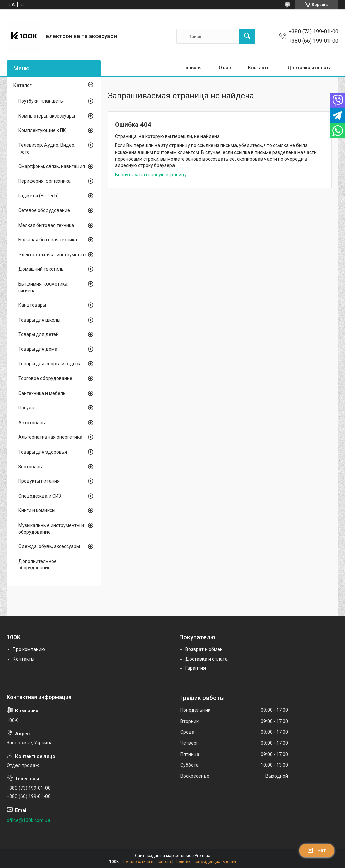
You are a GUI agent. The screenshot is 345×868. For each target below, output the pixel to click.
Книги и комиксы (37, 510)
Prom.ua (202, 856)
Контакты (259, 68)
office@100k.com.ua (28, 820)
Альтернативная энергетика (50, 437)
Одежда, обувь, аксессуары (49, 546)
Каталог (23, 85)
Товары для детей (38, 334)
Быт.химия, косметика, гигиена (43, 287)
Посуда (26, 408)
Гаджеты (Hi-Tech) (38, 196)
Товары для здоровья (43, 452)
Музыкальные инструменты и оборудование (51, 529)
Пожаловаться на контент (147, 862)
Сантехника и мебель (42, 393)
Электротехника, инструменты (52, 255)
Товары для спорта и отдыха (50, 364)
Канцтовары (32, 305)
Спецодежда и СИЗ (40, 496)
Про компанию (29, 649)
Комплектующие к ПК (42, 130)
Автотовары (32, 423)
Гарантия (196, 668)
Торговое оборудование (45, 378)
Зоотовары (30, 467)
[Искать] (247, 36)
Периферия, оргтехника (44, 181)
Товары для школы (39, 320)
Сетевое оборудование (44, 210)
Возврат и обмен (204, 649)
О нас (225, 68)
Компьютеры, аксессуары (47, 116)
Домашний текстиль (41, 269)
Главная (193, 68)
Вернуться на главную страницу (151, 175)
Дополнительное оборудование (37, 565)
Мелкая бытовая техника (46, 225)
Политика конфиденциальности (205, 862)
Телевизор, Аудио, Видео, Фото (47, 148)
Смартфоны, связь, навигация (52, 166)
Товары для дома (38, 349)
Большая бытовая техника (48, 240)
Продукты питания (39, 481)
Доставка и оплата (309, 68)
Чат (317, 850)
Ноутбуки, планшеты (41, 101)
